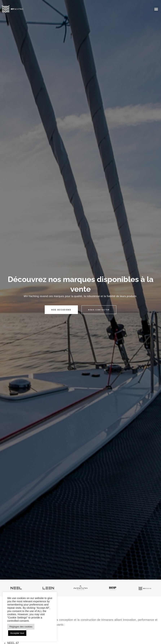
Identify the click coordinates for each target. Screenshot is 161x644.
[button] (156, 9)
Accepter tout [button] (17, 633)
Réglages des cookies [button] (21, 627)
